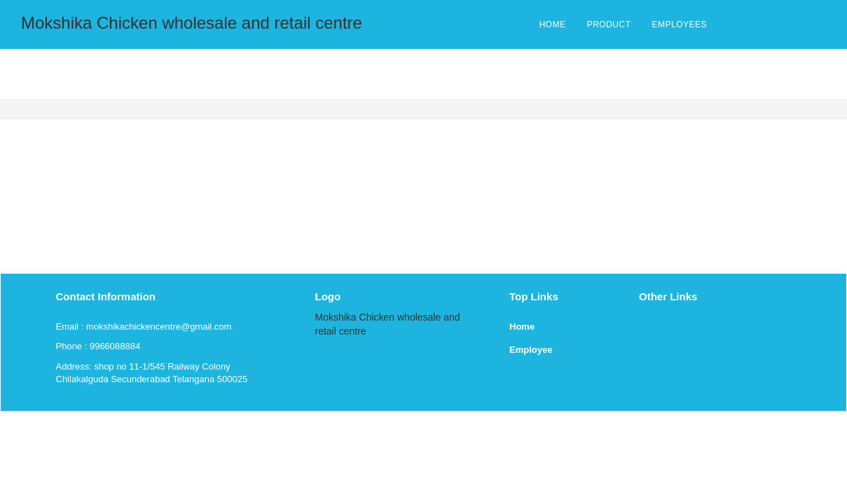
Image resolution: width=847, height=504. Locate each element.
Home (522, 327)
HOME (553, 24)
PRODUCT (609, 24)
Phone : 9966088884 (98, 346)
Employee (531, 350)
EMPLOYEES (679, 24)
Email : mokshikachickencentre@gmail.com (144, 327)
